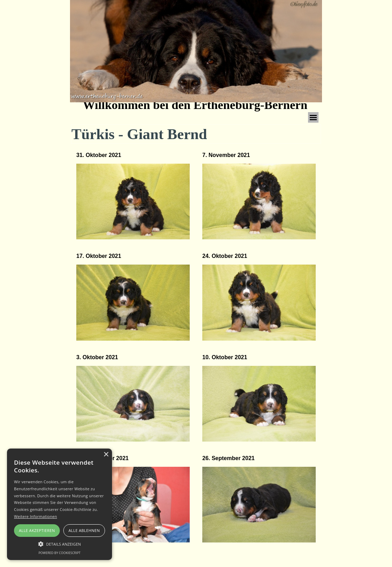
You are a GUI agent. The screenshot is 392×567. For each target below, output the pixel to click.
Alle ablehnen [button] (84, 530)
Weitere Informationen (36, 516)
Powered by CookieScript (59, 553)
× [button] (106, 455)
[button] (59, 543)
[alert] (59, 504)
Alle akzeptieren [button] (37, 530)
